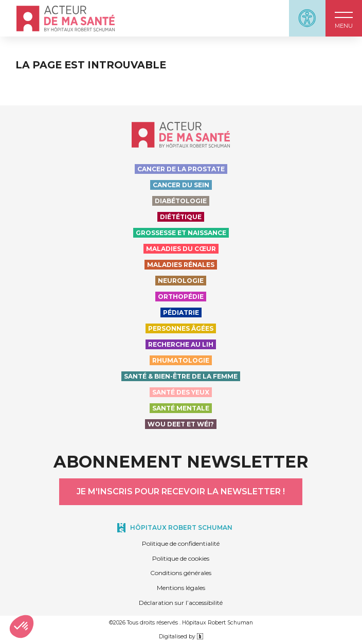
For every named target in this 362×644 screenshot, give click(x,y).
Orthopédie (181, 297)
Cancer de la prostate (181, 169)
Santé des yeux (181, 392)
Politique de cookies (181, 558)
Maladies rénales (181, 265)
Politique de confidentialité (181, 543)
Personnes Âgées (181, 328)
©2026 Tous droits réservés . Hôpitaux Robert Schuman (181, 623)
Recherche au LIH (181, 344)
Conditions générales (181, 573)
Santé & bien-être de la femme (181, 376)
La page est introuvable (91, 65)
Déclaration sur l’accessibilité (181, 603)
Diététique (181, 217)
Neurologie (181, 281)
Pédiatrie (181, 312)
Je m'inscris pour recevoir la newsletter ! (181, 491)
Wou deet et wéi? (181, 424)
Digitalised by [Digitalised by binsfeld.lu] (181, 637)
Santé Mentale (181, 408)
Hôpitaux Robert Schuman (181, 527)
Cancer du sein (181, 185)
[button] (344, 18)
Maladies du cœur (181, 249)
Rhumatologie (181, 360)
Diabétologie (181, 201)
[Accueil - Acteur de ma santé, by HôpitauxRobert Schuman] (66, 19)
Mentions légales (181, 588)
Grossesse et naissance (181, 233)
